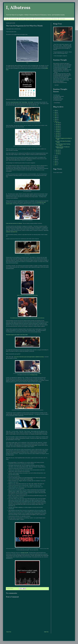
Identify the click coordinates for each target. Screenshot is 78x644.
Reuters (40, 373)
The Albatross (29, 19)
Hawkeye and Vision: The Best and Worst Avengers (62, 147)
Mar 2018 (58, 150)
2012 (56, 165)
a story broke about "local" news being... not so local (22, 102)
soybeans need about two (12, 232)
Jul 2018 (58, 131)
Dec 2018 (58, 123)
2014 (56, 161)
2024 (56, 111)
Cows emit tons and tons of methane (14, 223)
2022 (56, 114)
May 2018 (58, 135)
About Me (22, 19)
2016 (56, 158)
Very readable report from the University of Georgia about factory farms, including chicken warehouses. (27, 318)
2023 (56, 112)
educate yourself (25, 553)
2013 (56, 163)
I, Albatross (18, 8)
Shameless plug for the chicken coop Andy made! (17, 335)
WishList (55, 19)
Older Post (46, 632)
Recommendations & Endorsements (43, 19)
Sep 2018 (58, 128)
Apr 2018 (58, 137)
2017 (56, 156)
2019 (56, 119)
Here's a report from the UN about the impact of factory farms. (28, 295)
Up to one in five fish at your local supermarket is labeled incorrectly (29, 357)
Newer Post (9, 632)
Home (6, 19)
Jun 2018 (58, 133)
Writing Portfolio (14, 19)
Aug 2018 (58, 130)
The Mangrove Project (34, 375)
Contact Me (62, 19)
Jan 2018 (58, 154)
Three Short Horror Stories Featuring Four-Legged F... (63, 145)
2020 (56, 118)
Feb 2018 (58, 152)
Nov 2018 (58, 124)
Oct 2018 (58, 126)
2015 (56, 159)
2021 (56, 116)
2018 (56, 121)
